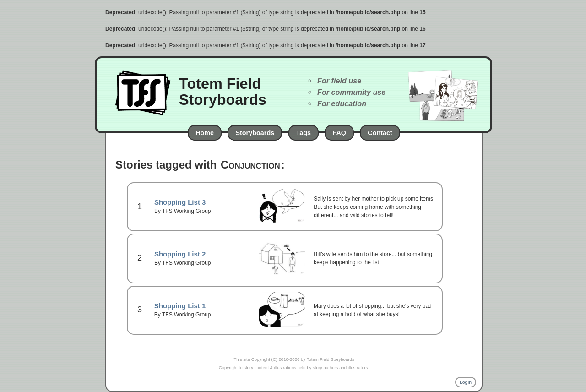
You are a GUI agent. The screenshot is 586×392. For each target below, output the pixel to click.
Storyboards (255, 133)
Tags (304, 133)
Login (466, 382)
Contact (380, 133)
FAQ (339, 133)
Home (205, 133)
